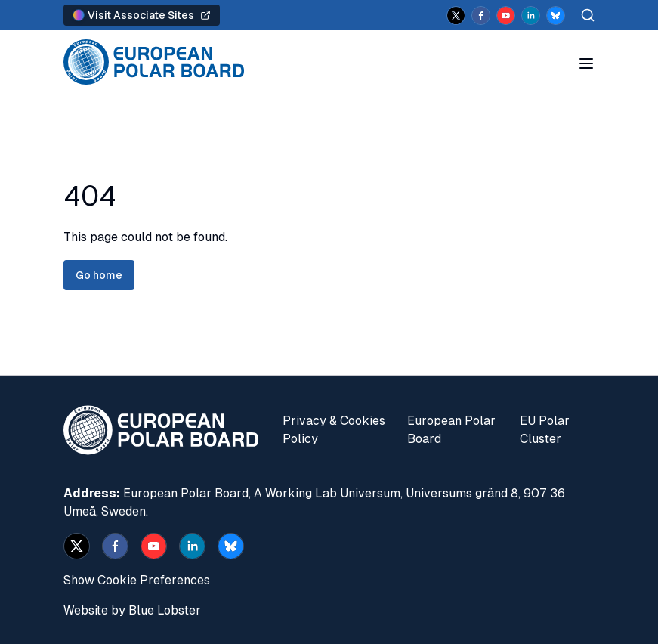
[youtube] (506, 15)
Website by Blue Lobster (132, 610)
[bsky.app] (556, 15)
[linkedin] (531, 15)
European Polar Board (451, 430)
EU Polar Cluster (545, 430)
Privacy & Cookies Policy (334, 430)
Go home (99, 275)
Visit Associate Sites (142, 15)
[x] (456, 15)
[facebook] (481, 15)
